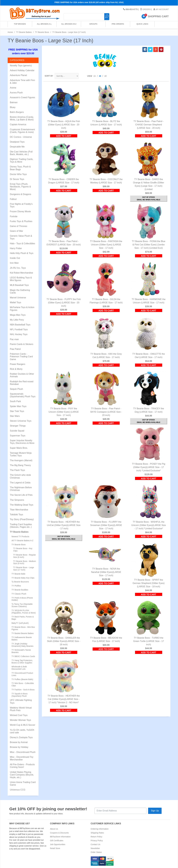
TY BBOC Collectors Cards (23, 656)
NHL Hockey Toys (19, 334)
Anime (13, 88)
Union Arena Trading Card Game (23, 784)
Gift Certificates (57, 841)
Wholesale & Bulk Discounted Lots (19, 668)
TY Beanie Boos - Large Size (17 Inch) (24, 569)
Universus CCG (18, 790)
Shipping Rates (97, 833)
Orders (146, 9)
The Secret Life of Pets (21, 495)
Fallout (13, 199)
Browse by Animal (19, 742)
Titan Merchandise (19, 510)
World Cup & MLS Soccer (23, 725)
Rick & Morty (16, 369)
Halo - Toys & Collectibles (22, 243)
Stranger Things (18, 426)
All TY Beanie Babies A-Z (22, 541)
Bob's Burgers (17, 112)
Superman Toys (18, 436)
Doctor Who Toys (18, 174)
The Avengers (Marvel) (21, 460)
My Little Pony (17, 320)
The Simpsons (17, 500)
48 (100, 76)
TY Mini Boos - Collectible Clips (23, 684)
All (106, 76)
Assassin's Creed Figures (22, 97)
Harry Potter (16, 248)
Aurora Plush (16, 93)
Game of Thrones (18, 226)
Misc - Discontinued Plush (23, 752)
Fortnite (14, 216)
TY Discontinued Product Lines (22, 674)
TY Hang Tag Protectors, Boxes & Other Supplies (22, 662)
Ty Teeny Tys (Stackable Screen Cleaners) (22, 605)
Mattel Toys (16, 302)
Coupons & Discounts (59, 833)
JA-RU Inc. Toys (18, 268)
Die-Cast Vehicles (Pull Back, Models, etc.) (21, 153)
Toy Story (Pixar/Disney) (22, 519)
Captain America (18, 124)
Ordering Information (100, 829)
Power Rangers (18, 364)
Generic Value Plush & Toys (21, 237)
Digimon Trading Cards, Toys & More (22, 160)
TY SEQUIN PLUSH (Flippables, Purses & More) (24, 612)
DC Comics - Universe (21, 137)
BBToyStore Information (60, 837)
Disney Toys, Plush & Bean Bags (20, 168)
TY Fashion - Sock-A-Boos (23, 690)
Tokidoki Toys (16, 515)
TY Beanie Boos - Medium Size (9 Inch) (25, 562)
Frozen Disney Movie (20, 211)
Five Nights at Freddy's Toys (21, 205)
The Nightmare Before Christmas (21, 489)
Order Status (96, 852)
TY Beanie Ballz (18, 574)
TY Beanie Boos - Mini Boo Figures (23, 628)
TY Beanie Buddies (20, 590)
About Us (54, 829)
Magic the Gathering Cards (20, 291)
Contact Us (95, 844)
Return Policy (96, 837)
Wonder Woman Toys (20, 720)
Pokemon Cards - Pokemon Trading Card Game (21, 357)
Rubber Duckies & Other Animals (22, 375)
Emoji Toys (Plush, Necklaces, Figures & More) (20, 187)
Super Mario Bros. (19, 448)
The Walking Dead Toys (22, 505)
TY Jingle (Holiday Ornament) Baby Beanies (22, 645)
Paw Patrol (15, 349)
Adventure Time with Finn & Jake (22, 82)
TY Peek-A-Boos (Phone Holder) (22, 599)
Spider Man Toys (18, 406)
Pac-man (14, 339)
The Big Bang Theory (20, 465)
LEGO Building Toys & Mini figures (21, 279)
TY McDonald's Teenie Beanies (21, 651)
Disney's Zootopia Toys (21, 737)
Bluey (13, 107)
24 (95, 76)
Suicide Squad (17, 431)
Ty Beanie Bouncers (20, 582)
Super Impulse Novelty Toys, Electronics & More (22, 442)
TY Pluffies (16, 586)
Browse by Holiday (19, 747)
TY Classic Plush (19, 594)
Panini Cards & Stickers (22, 344)
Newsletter (95, 848)
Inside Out (15, 258)
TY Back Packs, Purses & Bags (23, 618)
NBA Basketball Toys (20, 325)
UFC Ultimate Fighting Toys (21, 701)
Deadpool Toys (17, 142)
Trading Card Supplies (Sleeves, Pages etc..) (21, 526)
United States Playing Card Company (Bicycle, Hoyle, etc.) (22, 775)
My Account (161, 9)
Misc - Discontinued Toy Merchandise (22, 758)
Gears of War (16, 231)
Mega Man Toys (18, 315)
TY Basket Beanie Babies (23, 633)
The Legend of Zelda (20, 483)
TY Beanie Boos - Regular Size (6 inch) (24, 556)
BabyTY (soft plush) (20, 623)
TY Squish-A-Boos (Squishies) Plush (20, 695)
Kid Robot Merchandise (21, 273)
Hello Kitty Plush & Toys (22, 253)
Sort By (49, 76)
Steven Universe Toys (21, 421)
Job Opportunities (58, 844)
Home (10, 32)
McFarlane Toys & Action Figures (22, 309)
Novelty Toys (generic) (21, 66)
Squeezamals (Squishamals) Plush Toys (23, 395)
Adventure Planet (18, 75)
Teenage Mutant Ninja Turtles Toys (21, 454)
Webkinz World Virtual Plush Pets (21, 709)
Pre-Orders (117, 25)
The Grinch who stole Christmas (20, 476)
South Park (15, 401)
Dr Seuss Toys (17, 179)
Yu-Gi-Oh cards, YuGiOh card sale (22, 731)
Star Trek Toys (17, 411)
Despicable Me (17, 147)
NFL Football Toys (19, 329)
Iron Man (14, 263)
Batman (14, 102)
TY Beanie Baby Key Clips (23, 578)
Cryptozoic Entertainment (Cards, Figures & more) (22, 131)
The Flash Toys (17, 470)
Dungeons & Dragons (21, 194)
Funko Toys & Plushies (21, 221)
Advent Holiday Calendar (22, 70)
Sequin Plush (16, 389)
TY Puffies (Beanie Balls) (22, 679)
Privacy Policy (97, 841)
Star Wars (15, 416)
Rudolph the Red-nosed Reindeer (22, 383)
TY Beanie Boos (42, 32)
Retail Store (55, 848)
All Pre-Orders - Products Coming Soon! (22, 766)
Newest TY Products (20, 537)
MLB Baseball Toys (19, 285)
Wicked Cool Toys (19, 715)
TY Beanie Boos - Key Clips (23, 550)
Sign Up (155, 811)
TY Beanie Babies (24, 32)
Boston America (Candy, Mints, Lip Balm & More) (22, 118)
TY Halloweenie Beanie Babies (22, 639)
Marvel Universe (18, 298)
